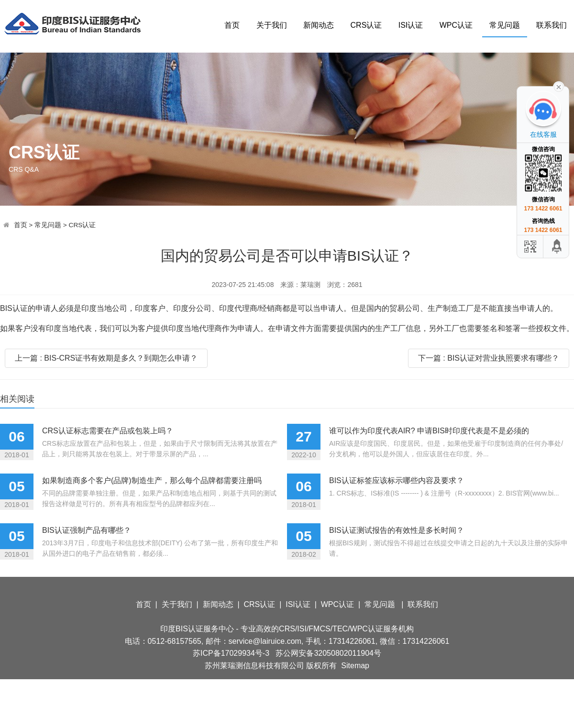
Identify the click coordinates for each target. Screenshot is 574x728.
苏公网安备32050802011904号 (328, 653)
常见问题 (505, 25)
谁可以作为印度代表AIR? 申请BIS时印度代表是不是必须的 (429, 431)
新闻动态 (319, 25)
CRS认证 (366, 25)
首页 (232, 25)
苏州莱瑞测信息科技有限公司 (254, 666)
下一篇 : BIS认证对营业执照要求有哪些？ (489, 358)
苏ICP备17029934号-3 (231, 653)
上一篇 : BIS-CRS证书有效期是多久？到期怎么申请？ (106, 358)
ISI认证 (411, 25)
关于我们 (272, 25)
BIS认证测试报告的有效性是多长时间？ (397, 530)
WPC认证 (456, 25)
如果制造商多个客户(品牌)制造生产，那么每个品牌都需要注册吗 (152, 480)
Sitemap (355, 666)
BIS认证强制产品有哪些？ (87, 530)
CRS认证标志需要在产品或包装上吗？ (108, 431)
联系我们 (552, 25)
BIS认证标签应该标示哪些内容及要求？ (397, 480)
